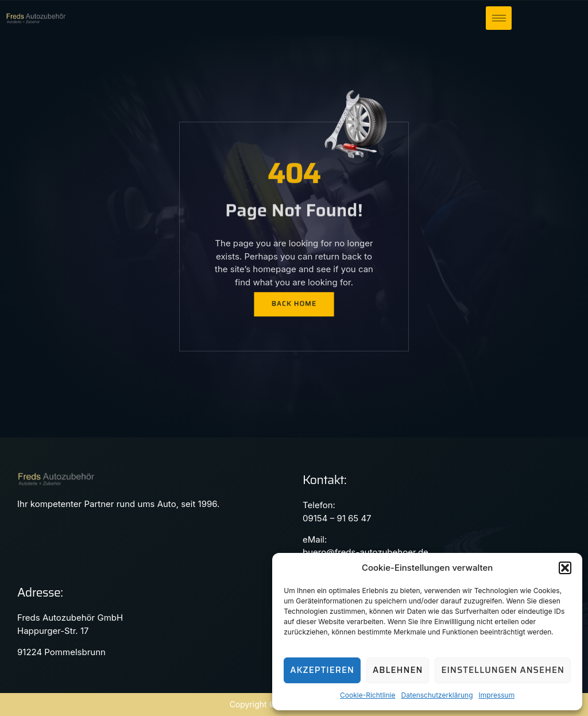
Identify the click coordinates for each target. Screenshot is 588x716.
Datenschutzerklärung (437, 695)
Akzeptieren (322, 670)
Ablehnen (398, 670)
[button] (565, 568)
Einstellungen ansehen (503, 670)
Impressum (497, 695)
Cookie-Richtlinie (367, 695)
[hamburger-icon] (499, 18)
